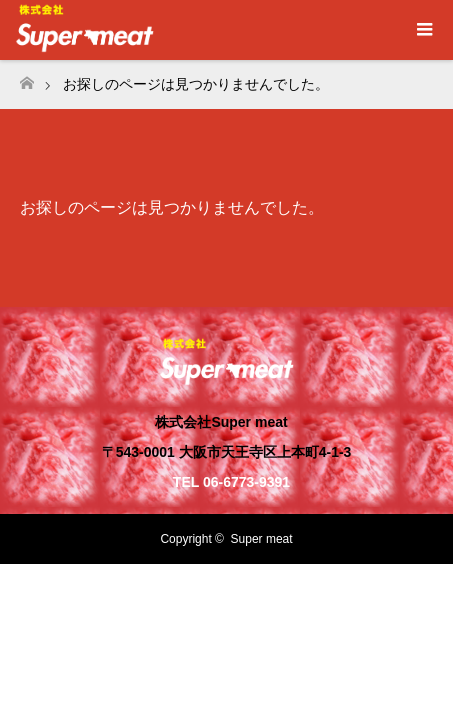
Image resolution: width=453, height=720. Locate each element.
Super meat (262, 539)
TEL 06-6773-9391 (231, 482)
